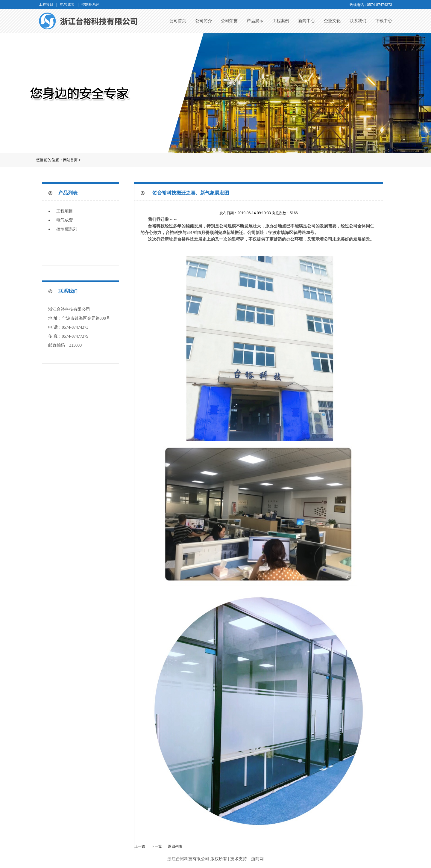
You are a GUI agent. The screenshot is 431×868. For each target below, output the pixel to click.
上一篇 (140, 846)
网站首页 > (72, 160)
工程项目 (65, 211)
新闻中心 (306, 21)
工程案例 (281, 21)
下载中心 (384, 21)
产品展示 (255, 21)
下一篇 (157, 846)
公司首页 (178, 21)
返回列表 (175, 846)
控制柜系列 (67, 229)
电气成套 (65, 220)
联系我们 (358, 21)
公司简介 (204, 21)
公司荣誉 (229, 21)
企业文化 (332, 21)
